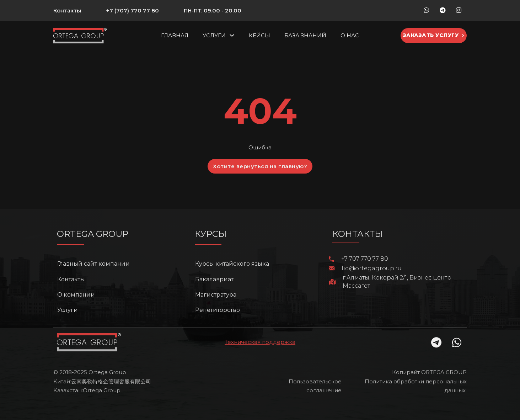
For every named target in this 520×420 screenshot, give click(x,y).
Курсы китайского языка (232, 264)
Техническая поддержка (260, 342)
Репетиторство (218, 310)
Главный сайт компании (93, 264)
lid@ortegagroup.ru (372, 268)
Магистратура (216, 295)
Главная (175, 35)
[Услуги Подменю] (232, 35)
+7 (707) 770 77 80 (132, 10)
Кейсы (259, 35)
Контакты (67, 10)
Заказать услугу (434, 35)
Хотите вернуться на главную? (260, 166)
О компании (76, 295)
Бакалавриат (214, 279)
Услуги (214, 35)
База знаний (305, 35)
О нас (350, 35)
